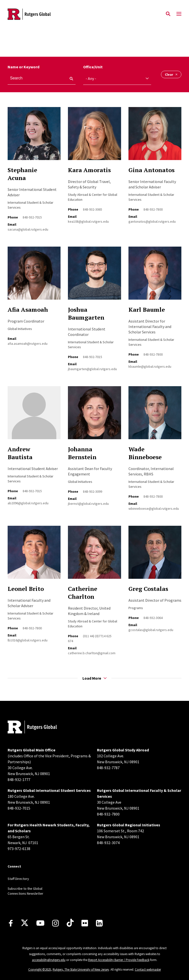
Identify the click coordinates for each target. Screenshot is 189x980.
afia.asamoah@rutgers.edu (28, 344)
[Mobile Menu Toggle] (179, 14)
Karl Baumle (147, 309)
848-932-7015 (32, 217)
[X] (25, 923)
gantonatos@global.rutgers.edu (152, 221)
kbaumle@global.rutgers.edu (150, 366)
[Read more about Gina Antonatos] (155, 136)
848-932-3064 (153, 618)
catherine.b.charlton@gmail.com (92, 653)
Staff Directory (18, 879)
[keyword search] (69, 79)
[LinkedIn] (99, 923)
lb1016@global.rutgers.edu (28, 640)
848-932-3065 (93, 209)
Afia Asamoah (28, 309)
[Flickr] (85, 923)
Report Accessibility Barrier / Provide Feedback (119, 960)
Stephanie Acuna (22, 174)
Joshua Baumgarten (86, 313)
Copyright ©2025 (40, 970)
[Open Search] (168, 14)
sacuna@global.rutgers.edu (28, 229)
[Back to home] (40, 728)
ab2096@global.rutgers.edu (28, 503)
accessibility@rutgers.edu (49, 960)
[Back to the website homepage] (29, 14)
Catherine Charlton (83, 593)
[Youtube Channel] (40, 923)
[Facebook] (11, 923)
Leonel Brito (26, 589)
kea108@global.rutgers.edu (88, 221)
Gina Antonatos (151, 170)
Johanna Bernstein (82, 453)
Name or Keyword (24, 67)
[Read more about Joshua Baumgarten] (94, 276)
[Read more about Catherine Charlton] (94, 555)
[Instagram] (55, 923)
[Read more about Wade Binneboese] (155, 415)
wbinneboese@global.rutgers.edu (154, 508)
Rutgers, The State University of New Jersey (81, 970)
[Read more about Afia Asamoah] (34, 276)
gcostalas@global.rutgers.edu (151, 630)
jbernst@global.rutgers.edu (88, 504)
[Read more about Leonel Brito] (34, 555)
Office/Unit (93, 67)
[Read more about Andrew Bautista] (34, 415)
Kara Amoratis (89, 170)
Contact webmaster (148, 970)
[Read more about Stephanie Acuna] (34, 136)
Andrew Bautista (20, 453)
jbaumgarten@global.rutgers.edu (92, 369)
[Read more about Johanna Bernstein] (94, 415)
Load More (94, 678)
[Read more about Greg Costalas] (155, 555)
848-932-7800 (153, 209)
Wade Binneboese (145, 453)
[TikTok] (70, 923)
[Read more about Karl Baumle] (155, 276)
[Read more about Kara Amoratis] (94, 136)
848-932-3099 (93, 491)
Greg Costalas (148, 589)
